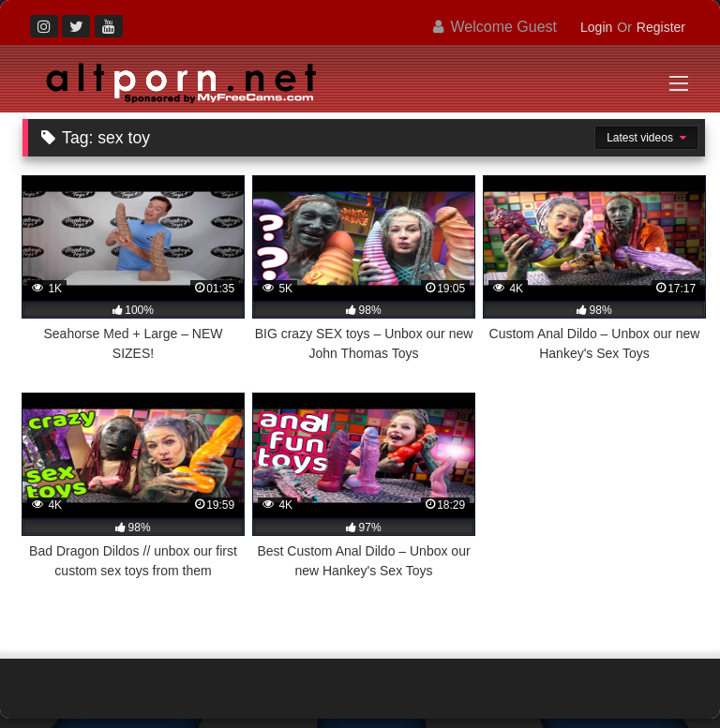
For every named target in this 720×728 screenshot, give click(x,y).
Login (596, 27)
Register (661, 27)
